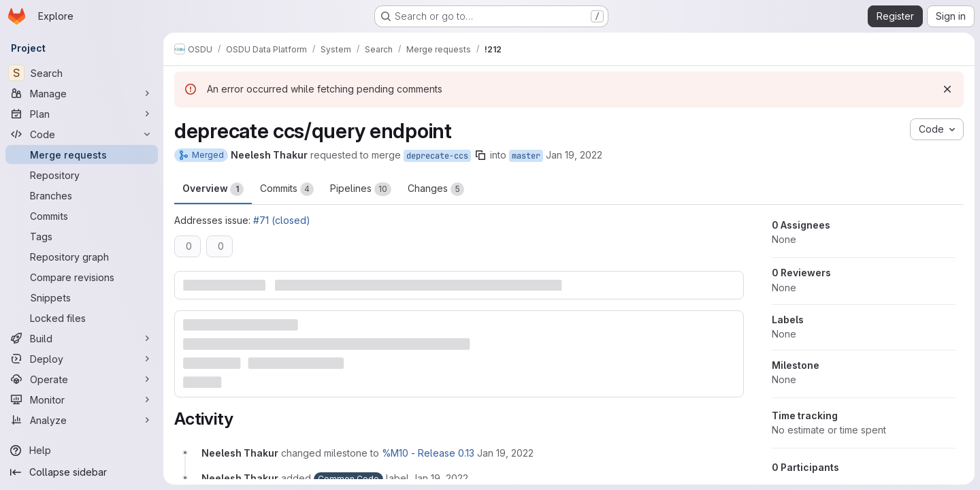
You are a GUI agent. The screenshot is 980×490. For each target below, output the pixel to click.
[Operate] (82, 379)
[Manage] (82, 93)
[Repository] (82, 175)
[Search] (82, 73)
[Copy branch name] (480, 155)
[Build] (82, 338)
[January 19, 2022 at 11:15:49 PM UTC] (505, 453)
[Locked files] (82, 318)
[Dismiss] (947, 89)
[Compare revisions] (82, 277)
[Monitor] (82, 399)
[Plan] (82, 114)
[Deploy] (82, 359)
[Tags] (82, 236)
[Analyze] (82, 420)
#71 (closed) (282, 220)
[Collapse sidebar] (82, 472)
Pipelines (361, 189)
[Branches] (82, 195)
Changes (436, 189)
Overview (213, 189)
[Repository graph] (82, 257)
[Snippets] (82, 297)
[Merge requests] (82, 154)
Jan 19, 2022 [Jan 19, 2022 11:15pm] (574, 155)
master (526, 156)
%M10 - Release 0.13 (428, 453)
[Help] (82, 451)
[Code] (82, 134)
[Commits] (82, 216)
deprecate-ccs (437, 156)
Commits (287, 189)
